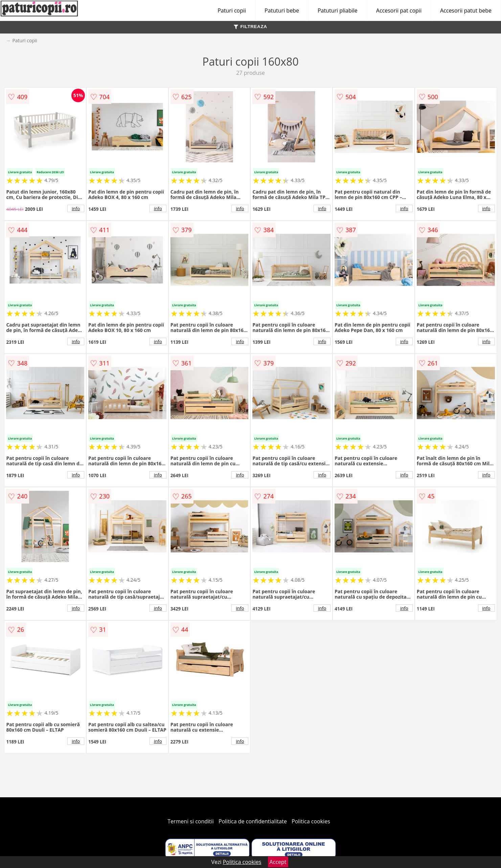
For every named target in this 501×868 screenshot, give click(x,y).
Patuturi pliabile (338, 10)
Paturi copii (232, 10)
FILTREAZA (250, 27)
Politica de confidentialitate (253, 821)
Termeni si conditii (191, 821)
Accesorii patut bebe (466, 10)
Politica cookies (311, 821)
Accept (278, 862)
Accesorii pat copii (399, 10)
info (76, 208)
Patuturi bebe (282, 10)
